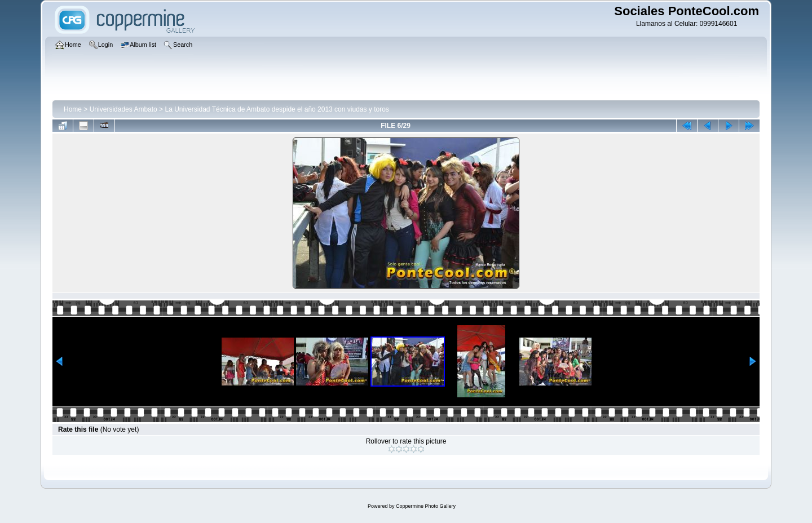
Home (73, 109)
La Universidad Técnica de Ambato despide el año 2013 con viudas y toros (277, 109)
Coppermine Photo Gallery (426, 506)
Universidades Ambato (123, 109)
